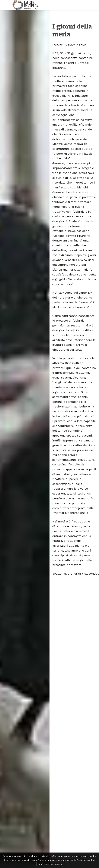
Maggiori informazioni (50, 864)
